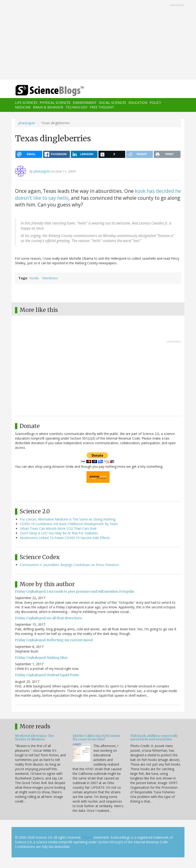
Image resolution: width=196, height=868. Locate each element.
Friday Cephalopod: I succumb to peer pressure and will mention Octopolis (74, 591)
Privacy (87, 837)
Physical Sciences (55, 103)
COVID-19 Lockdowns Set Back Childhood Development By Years (69, 524)
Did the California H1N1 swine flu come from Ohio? (96, 737)
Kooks (34, 278)
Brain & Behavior (48, 107)
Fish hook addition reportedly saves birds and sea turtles (154, 737)
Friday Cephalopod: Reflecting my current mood (54, 640)
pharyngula (27, 123)
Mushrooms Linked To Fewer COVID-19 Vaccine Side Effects (65, 538)
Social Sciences (113, 103)
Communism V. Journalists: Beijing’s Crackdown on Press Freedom (69, 565)
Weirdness (50, 278)
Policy (155, 103)
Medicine (23, 107)
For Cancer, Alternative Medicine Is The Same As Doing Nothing (68, 519)
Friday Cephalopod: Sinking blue (41, 658)
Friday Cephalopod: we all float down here (48, 618)
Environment (85, 103)
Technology (76, 107)
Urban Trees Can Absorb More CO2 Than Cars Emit (58, 528)
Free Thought (102, 107)
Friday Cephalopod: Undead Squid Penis (47, 675)
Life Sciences (26, 103)
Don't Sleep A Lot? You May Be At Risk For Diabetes (59, 533)
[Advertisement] (98, 40)
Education (138, 103)
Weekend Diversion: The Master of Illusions (34, 737)
